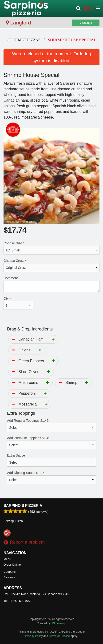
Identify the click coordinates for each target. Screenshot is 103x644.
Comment (51, 284)
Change (86, 23)
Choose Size (51, 248)
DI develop (59, 623)
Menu (7, 559)
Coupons (10, 572)
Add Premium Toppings (51, 443)
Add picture (13, 130)
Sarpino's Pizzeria (23, 506)
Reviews (9, 577)
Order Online (12, 565)
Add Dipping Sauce (51, 477)
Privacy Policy (34, 636)
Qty (18, 303)
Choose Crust (51, 265)
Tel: (18, 601)
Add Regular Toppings (51, 425)
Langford (18, 23)
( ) (88, 8)
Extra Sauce (51, 460)
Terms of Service (59, 636)
